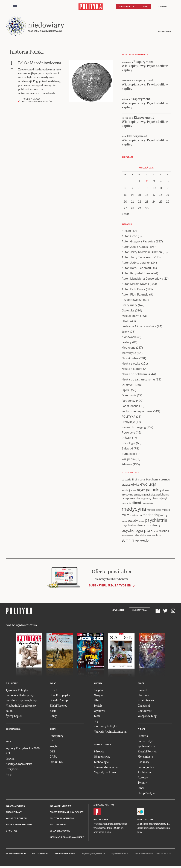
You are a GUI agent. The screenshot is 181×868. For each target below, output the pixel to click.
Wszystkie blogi (148, 716)
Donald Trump (59, 701)
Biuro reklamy (14, 813)
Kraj (8, 742)
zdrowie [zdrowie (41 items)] (142, 542)
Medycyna (129, 348)
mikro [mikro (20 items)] (125, 516)
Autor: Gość (129, 237)
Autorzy (143, 778)
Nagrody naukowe (105, 773)
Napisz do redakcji (16, 819)
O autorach (165, 32)
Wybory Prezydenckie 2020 (23, 749)
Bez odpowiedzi (132, 300)
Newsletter (118, 611)
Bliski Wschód (59, 706)
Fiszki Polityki (145, 820)
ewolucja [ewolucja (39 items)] (148, 485)
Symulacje (129, 454)
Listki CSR (56, 762)
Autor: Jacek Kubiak (135, 247)
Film (97, 701)
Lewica (10, 759)
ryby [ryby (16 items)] (136, 536)
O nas (141, 788)
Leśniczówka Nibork (65, 854)
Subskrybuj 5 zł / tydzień (133, 6)
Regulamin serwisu (60, 807)
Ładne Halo (101, 854)
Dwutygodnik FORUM (16, 854)
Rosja (53, 711)
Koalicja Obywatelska (19, 764)
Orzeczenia (129, 396)
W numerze (12, 684)
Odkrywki (128, 385)
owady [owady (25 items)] (133, 521)
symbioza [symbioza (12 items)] (157, 536)
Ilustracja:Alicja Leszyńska (139, 327)
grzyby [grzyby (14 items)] (147, 499)
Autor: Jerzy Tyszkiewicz (138, 258)
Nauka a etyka (131, 364)
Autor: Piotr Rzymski (135, 295)
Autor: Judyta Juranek (136, 263)
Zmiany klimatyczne (106, 767)
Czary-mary (129, 306)
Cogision (92, 854)
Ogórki (126, 391)
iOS (95, 820)
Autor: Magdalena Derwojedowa (142, 279)
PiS (8, 754)
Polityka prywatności (62, 819)
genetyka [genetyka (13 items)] (139, 495)
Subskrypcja (140, 611)
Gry (96, 722)
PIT (52, 742)
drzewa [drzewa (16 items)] (126, 485)
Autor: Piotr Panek (133, 290)
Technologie (101, 762)
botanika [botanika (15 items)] (145, 480)
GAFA (53, 757)
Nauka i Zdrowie (103, 745)
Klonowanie (129, 338)
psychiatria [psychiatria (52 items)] (156, 521)
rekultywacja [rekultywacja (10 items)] (127, 536)
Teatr (97, 716)
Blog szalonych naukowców (37, 102)
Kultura (98, 684)
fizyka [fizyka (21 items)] (141, 491)
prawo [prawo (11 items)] (141, 522)
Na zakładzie (130, 359)
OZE (52, 752)
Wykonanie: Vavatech (120, 854)
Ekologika (128, 311)
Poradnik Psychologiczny (21, 701)
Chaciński (144, 706)
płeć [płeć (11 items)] (156, 532)
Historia (143, 736)
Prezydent (12, 770)
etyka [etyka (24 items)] (135, 485)
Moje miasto (145, 757)
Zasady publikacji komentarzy (67, 813)
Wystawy (99, 711)
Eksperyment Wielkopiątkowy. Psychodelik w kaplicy (145, 66)
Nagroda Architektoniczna (110, 732)
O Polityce (11, 831)
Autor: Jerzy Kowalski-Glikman (142, 253)
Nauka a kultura (132, 369)
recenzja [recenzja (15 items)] (164, 531)
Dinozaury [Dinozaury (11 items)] (165, 480)
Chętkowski (145, 711)
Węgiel (54, 747)
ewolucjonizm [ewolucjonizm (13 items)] (129, 491)
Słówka (126, 438)
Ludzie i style (146, 742)
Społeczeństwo (147, 747)
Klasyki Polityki (148, 752)
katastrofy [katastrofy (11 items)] (126, 504)
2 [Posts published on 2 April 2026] (147, 182)
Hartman (143, 696)
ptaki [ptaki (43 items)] (149, 531)
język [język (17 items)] (165, 499)
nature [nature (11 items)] (124, 522)
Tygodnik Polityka (17, 690)
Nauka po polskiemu (135, 375)
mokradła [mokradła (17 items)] (136, 516)
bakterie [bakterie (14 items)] (126, 480)
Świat (53, 684)
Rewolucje (128, 433)
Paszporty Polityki (105, 727)
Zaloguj (163, 6)
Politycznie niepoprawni (137, 412)
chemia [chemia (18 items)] (155, 480)
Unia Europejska (60, 696)
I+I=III (126, 322)
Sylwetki (127, 449)
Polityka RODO (58, 825)
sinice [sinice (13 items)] (143, 536)
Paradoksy (129, 401)
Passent (143, 690)
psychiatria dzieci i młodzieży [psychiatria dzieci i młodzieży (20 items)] (141, 526)
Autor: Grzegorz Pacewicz (138, 242)
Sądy (9, 775)
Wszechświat (102, 757)
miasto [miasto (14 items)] (166, 510)
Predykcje (128, 422)
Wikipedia (128, 460)
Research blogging (134, 428)
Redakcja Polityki (16, 807)
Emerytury (56, 736)
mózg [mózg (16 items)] (164, 516)
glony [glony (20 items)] (139, 499)
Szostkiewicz (146, 701)
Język (125, 332)
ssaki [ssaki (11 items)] (149, 536)
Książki (98, 690)
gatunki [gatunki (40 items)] (153, 490)
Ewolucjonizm (131, 316)
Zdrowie (127, 465)
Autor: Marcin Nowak (135, 284)
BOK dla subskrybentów (19, 825)
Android (103, 820)
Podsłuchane (130, 407)
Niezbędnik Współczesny (21, 706)
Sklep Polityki (146, 793)
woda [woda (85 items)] (128, 541)
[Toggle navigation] (15, 7)
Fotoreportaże (146, 767)
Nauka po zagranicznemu (138, 380)
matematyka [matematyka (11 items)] (148, 504)
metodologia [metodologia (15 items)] (154, 510)
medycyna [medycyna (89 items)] (134, 509)
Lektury (127, 343)
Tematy (142, 783)
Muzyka (99, 696)
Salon (9, 711)
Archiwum (144, 773)
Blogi (141, 684)
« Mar (125, 214)
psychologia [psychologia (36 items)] (132, 531)
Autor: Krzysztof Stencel (138, 274)
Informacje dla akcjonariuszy (67, 838)
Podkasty (143, 762)
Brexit (54, 690)
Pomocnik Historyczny (20, 696)
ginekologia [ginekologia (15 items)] (151, 495)
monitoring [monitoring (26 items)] (151, 515)
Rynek (53, 730)
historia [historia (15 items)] (156, 499)
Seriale (98, 706)
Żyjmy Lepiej (14, 716)
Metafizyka (129, 353)
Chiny (53, 716)
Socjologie (128, 444)
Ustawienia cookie (60, 831)
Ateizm (126, 231)
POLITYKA (129, 417)
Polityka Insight (40, 854)
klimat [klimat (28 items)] (136, 503)
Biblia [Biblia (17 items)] (135, 480)
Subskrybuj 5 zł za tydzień (110, 586)
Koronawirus (13, 730)
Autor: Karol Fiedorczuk (137, 269)
